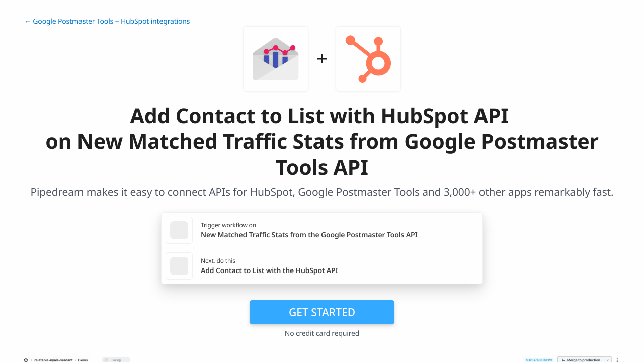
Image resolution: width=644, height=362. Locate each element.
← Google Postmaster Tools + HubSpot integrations (107, 21)
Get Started (322, 312)
